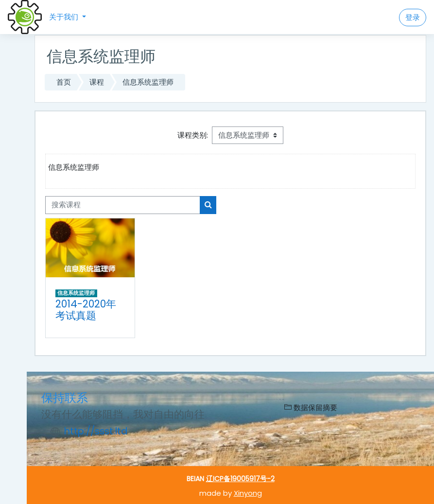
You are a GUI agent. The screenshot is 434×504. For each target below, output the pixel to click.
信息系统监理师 (148, 82)
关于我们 (65, 17)
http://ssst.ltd (96, 431)
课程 (97, 82)
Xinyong (248, 493)
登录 (413, 17)
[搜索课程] (123, 205)
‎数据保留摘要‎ (311, 407)
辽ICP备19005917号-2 (240, 479)
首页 (64, 82)
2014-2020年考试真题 (86, 310)
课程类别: (193, 135)
